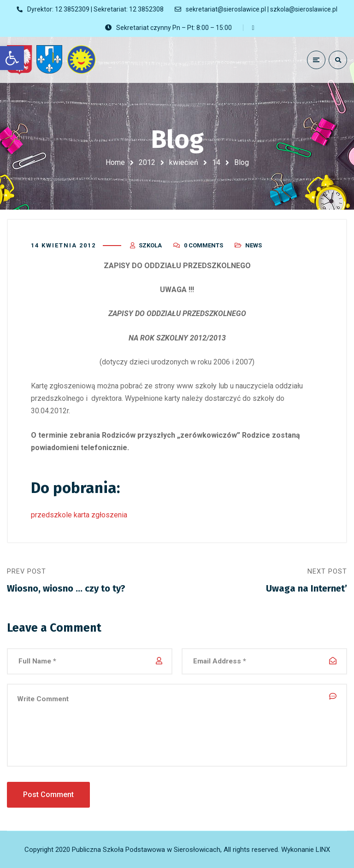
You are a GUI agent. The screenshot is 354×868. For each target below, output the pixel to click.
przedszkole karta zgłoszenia (79, 515)
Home (115, 162)
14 (216, 162)
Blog (242, 162)
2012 (147, 162)
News (254, 245)
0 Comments (204, 245)
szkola (150, 245)
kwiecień (184, 162)
